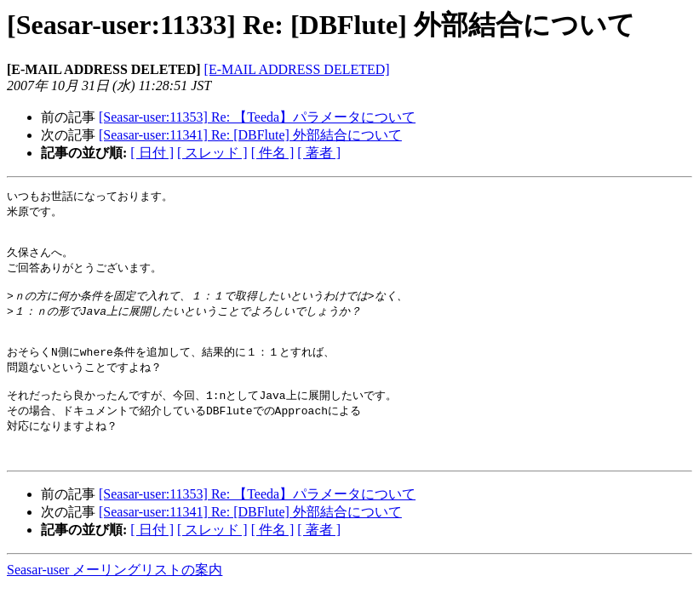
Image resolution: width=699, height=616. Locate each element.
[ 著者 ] (319, 153)
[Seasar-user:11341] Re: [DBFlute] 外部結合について (250, 135)
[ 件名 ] (273, 153)
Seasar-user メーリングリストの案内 (115, 599)
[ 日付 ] (152, 153)
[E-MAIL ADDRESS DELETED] (297, 69)
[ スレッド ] (212, 153)
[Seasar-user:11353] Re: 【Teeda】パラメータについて (257, 117)
